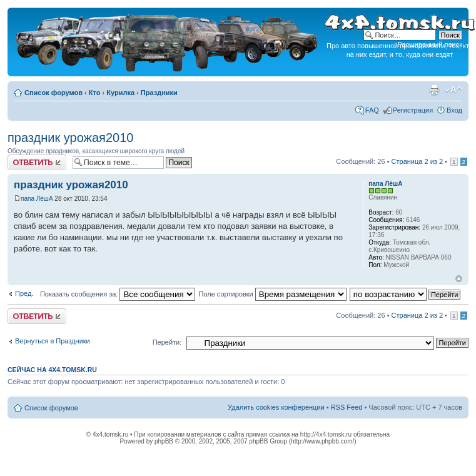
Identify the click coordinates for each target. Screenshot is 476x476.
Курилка (120, 93)
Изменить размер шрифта (453, 90)
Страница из (417, 161)
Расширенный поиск (430, 44)
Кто (95, 93)
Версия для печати (434, 90)
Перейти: (167, 342)
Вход (454, 110)
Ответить (37, 162)
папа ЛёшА (37, 199)
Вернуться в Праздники (53, 341)
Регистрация (413, 110)
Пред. (24, 293)
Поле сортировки (272, 294)
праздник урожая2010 (70, 138)
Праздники (159, 93)
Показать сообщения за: (118, 294)
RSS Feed (347, 407)
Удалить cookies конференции (276, 407)
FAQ (372, 110)
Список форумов (53, 93)
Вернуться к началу (459, 279)
